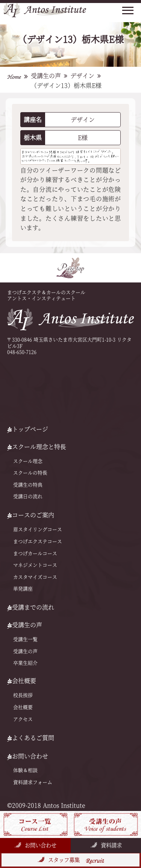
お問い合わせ (41, 845)
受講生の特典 (28, 485)
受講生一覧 (25, 639)
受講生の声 (46, 76)
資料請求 (111, 845)
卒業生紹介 (25, 663)
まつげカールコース (35, 553)
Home (14, 77)
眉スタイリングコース (38, 529)
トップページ (28, 429)
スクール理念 (28, 461)
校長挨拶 (23, 695)
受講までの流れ (31, 607)
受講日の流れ (28, 496)
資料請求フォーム (33, 782)
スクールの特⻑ (30, 473)
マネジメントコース (35, 565)
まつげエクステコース (38, 541)
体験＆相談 (25, 770)
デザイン (82, 76)
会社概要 (23, 707)
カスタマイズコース (35, 577)
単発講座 (23, 589)
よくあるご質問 (31, 738)
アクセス (23, 719)
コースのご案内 (31, 515)
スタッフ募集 (76, 860)
